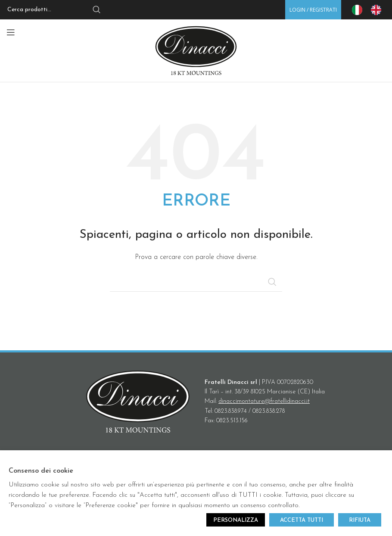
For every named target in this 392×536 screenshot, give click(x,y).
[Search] (56, 10)
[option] (378, 10)
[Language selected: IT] (371, 10)
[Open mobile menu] (11, 32)
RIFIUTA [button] (360, 520)
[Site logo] (196, 50)
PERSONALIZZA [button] (236, 520)
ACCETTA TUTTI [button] (302, 520)
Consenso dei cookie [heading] (41, 471)
